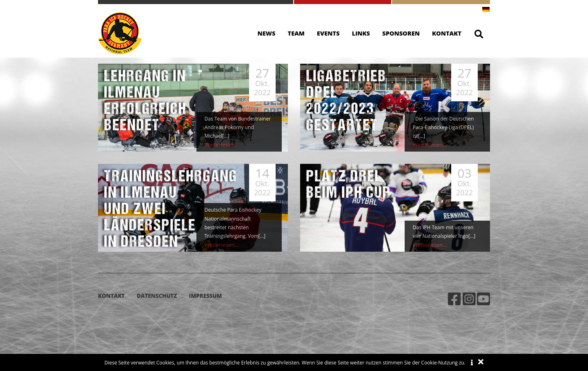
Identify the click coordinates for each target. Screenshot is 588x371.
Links (361, 33)
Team (296, 33)
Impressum (206, 296)
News (267, 33)
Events (328, 33)
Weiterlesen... (220, 145)
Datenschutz (157, 296)
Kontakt (447, 33)
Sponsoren (401, 33)
